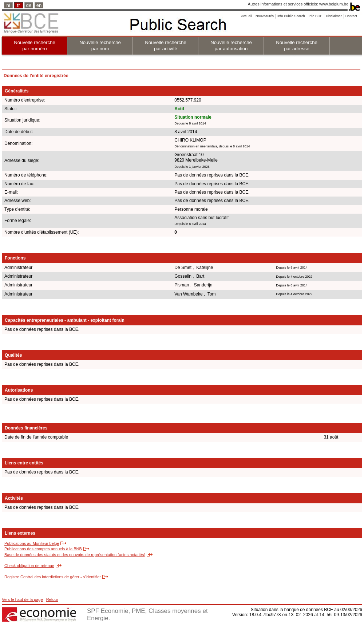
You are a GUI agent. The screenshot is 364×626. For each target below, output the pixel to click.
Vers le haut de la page (22, 599)
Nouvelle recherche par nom (100, 45)
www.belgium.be (334, 4)
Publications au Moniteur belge (32, 543)
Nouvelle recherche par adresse (297, 45)
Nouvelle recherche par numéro (35, 45)
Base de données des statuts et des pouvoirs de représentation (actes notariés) (75, 555)
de (29, 5)
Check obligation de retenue (29, 566)
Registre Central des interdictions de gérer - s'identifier (53, 577)
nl (8, 5)
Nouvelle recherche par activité (166, 45)
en (39, 5)
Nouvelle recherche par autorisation (231, 45)
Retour (52, 599)
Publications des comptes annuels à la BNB (43, 549)
